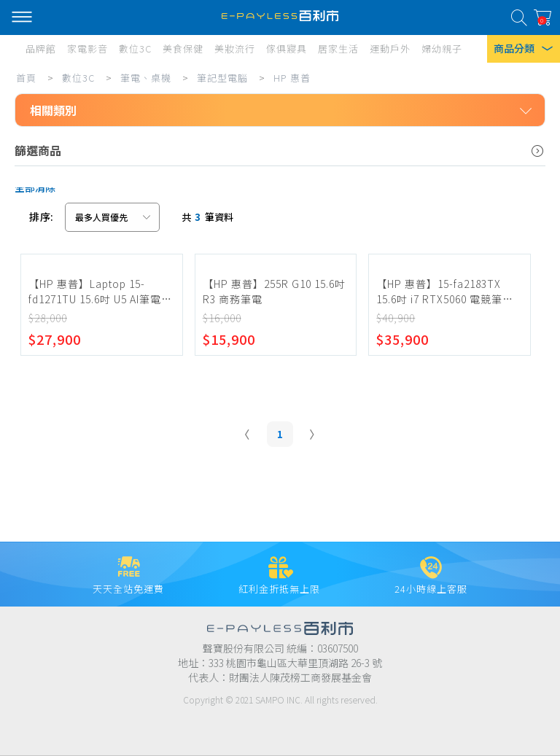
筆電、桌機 (146, 78)
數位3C (78, 78)
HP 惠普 (292, 78)
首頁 (26, 78)
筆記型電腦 (222, 78)
